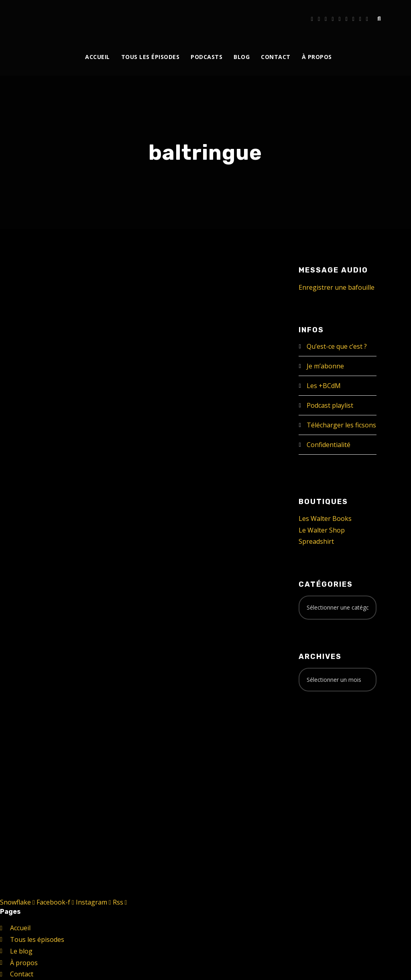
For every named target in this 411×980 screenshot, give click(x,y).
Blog (242, 57)
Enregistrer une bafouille (337, 287)
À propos (317, 57)
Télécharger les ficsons (341, 425)
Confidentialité (329, 445)
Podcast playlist (330, 405)
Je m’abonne (325, 366)
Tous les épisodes (151, 57)
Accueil (98, 57)
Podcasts (207, 57)
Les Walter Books (325, 518)
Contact (276, 57)
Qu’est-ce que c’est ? (337, 346)
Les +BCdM (324, 386)
